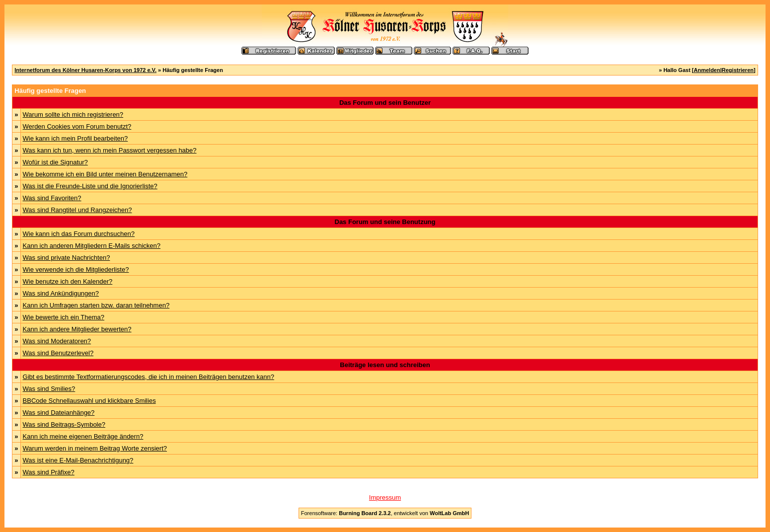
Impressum (385, 497)
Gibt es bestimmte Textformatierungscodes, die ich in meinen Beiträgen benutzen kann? (149, 377)
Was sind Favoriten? (52, 198)
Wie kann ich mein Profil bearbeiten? (76, 138)
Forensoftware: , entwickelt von (385, 513)
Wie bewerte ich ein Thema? (64, 317)
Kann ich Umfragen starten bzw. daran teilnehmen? (96, 305)
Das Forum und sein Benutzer (385, 103)
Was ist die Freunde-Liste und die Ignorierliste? (90, 186)
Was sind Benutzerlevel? (58, 353)
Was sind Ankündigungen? (61, 293)
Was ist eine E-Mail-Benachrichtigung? (78, 460)
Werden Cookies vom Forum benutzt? (77, 126)
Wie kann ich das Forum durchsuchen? (79, 234)
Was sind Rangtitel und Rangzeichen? (77, 210)
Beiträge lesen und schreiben (385, 365)
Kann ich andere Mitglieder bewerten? (77, 329)
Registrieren (738, 70)
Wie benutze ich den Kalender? (68, 281)
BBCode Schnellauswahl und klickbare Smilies (89, 401)
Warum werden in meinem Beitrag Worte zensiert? (95, 448)
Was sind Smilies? (49, 389)
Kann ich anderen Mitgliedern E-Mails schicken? (92, 246)
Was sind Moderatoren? (57, 341)
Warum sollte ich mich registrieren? (73, 114)
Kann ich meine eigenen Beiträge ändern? (83, 436)
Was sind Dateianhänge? (59, 413)
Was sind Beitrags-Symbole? (64, 424)
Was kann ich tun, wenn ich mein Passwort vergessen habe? (110, 150)
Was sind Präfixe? (49, 472)
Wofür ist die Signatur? (55, 162)
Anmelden (707, 70)
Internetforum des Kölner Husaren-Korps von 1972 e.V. (85, 70)
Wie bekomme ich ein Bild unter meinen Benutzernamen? (105, 174)
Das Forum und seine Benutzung (385, 222)
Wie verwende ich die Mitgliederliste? (76, 269)
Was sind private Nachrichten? (67, 258)
